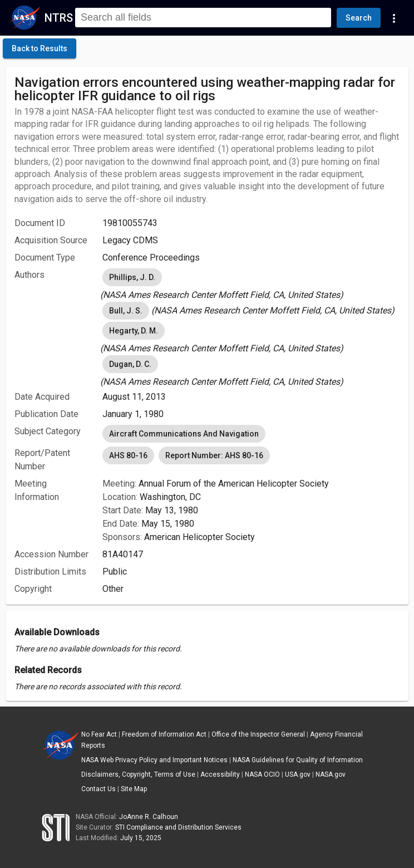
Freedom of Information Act (164, 734)
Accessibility (220, 774)
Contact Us (98, 789)
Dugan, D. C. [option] (130, 364)
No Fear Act (99, 734)
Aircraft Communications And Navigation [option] (184, 434)
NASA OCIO (262, 774)
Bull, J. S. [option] (126, 311)
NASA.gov (331, 774)
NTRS (59, 18)
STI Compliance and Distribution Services (178, 827)
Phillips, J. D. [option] (132, 277)
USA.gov (298, 774)
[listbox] (251, 284)
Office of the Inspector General (258, 734)
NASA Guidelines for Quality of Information (298, 760)
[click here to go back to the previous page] (40, 48)
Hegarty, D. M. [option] (134, 331)
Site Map (134, 789)
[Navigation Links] (394, 18)
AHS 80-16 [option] (128, 455)
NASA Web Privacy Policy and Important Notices (154, 760)
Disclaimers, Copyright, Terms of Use (138, 774)
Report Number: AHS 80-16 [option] (214, 455)
